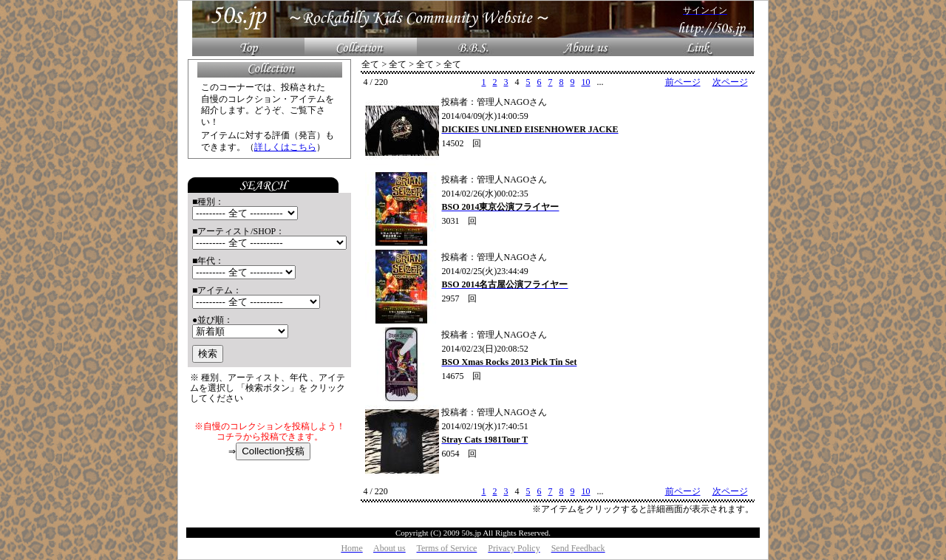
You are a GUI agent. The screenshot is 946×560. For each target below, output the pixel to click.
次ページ (730, 82)
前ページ (683, 82)
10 (585, 82)
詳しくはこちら (285, 147)
